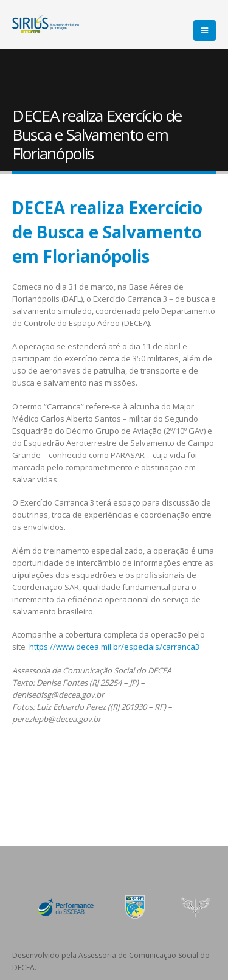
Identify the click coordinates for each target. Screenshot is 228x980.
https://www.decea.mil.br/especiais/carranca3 (114, 647)
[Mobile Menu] (205, 30)
